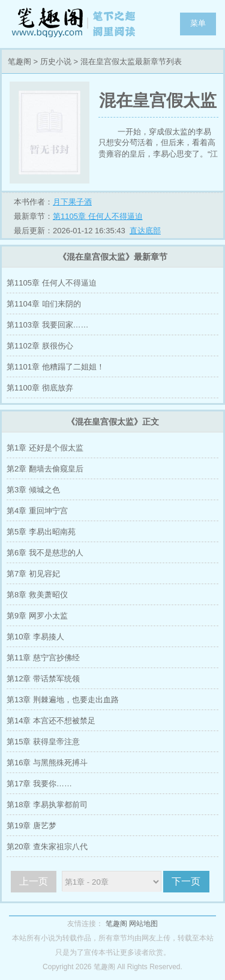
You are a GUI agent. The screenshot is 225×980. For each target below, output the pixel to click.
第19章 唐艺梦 (31, 826)
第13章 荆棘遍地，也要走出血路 (63, 700)
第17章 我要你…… (39, 784)
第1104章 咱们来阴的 (44, 304)
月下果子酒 (72, 202)
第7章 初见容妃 (33, 574)
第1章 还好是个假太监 (45, 448)
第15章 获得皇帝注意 (43, 742)
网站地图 (143, 924)
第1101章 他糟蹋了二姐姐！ (55, 367)
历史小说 (56, 61)
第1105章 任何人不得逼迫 (98, 216)
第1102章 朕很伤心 (40, 346)
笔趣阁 (75, 24)
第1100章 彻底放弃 (40, 388)
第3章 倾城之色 (33, 490)
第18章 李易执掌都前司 (47, 805)
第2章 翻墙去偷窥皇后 (45, 469)
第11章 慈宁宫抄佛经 (43, 658)
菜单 (198, 23)
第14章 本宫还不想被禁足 (51, 721)
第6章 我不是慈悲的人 (45, 553)
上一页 (34, 881)
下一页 (186, 881)
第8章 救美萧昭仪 (37, 595)
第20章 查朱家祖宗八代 (47, 847)
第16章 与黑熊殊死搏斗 (47, 763)
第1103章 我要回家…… (48, 325)
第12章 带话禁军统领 (43, 679)
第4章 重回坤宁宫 (37, 511)
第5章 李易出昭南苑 (41, 532)
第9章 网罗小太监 (37, 616)
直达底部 (145, 231)
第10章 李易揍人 (35, 637)
